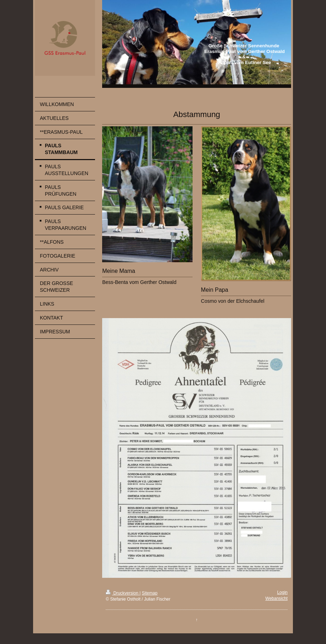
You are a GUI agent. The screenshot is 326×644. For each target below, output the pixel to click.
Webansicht (277, 598)
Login (282, 592)
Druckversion (123, 593)
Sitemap (149, 593)
